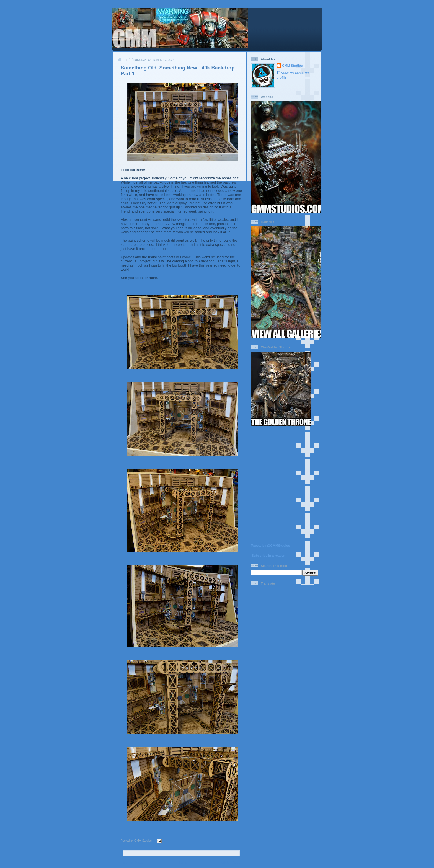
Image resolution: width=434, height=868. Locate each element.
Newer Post (133, 862)
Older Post (231, 862)
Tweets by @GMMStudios (270, 545)
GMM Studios (292, 65)
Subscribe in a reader (268, 555)
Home (182, 862)
